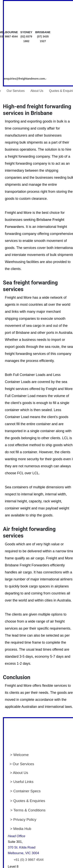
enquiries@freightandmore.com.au (26, 79)
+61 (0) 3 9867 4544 (29, 860)
